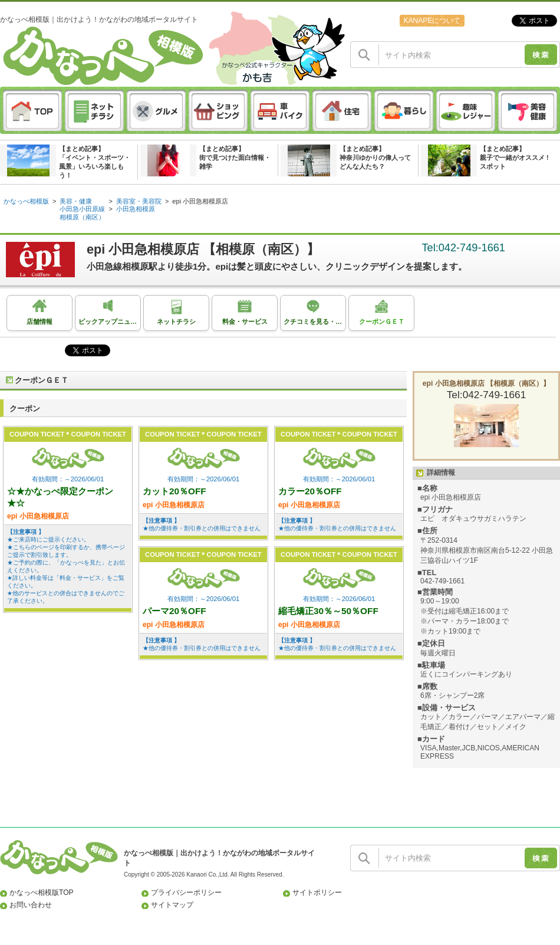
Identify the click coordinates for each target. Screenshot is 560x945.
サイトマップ (172, 905)
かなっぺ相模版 (26, 201)
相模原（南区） (82, 217)
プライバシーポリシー (186, 892)
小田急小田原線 (82, 209)
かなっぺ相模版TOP (42, 892)
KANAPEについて (432, 21)
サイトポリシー (317, 892)
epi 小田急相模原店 (200, 201)
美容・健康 (76, 201)
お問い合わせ (31, 905)
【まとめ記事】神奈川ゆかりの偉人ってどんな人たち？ (375, 157)
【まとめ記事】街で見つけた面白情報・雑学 (235, 157)
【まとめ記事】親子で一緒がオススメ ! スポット (514, 157)
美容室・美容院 (139, 201)
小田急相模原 (136, 209)
